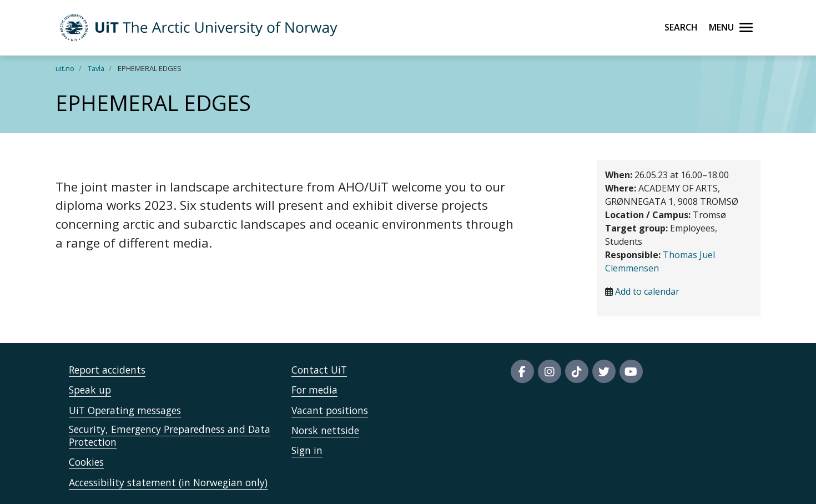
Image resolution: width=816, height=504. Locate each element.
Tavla (96, 68)
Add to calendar (647, 291)
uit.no (65, 68)
